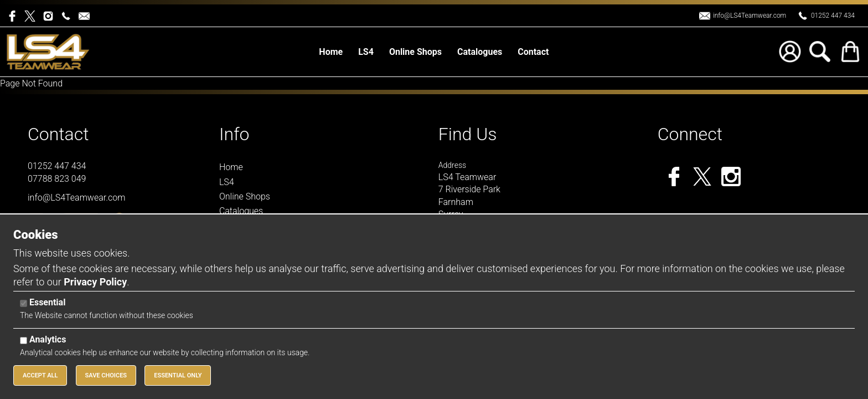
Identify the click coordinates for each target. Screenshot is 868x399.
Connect (690, 134)
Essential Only (178, 375)
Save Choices (106, 375)
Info (234, 134)
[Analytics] (24, 341)
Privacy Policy (95, 282)
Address (452, 165)
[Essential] (24, 303)
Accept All (40, 375)
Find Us (468, 134)
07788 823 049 (57, 179)
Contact (58, 134)
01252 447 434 (833, 16)
